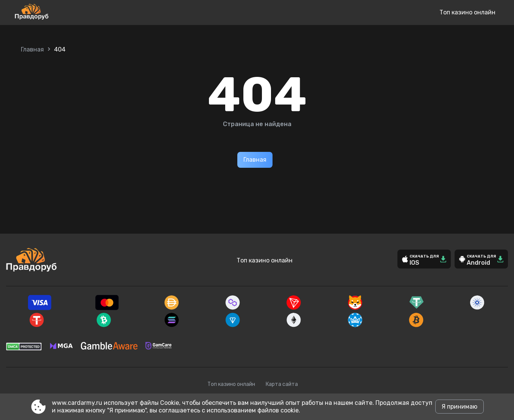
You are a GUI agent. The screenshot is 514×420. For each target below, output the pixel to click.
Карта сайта (282, 384)
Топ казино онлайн (467, 12)
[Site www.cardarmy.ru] (57, 12)
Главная (32, 49)
